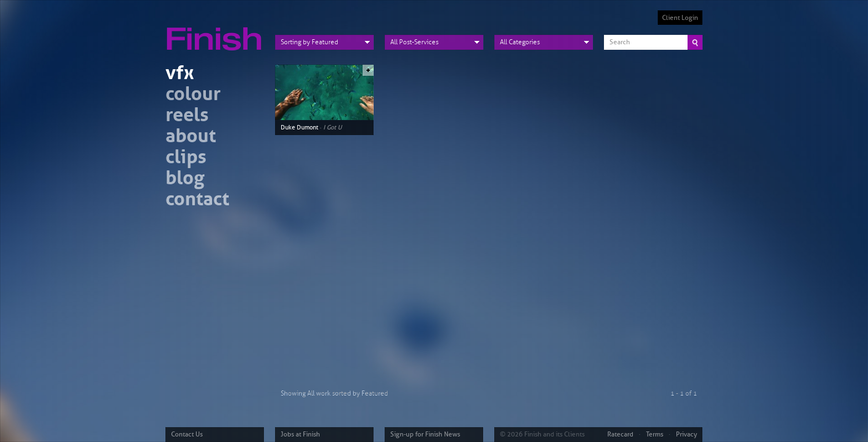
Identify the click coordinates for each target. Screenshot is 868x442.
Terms (655, 434)
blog (185, 180)
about (191, 137)
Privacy (686, 434)
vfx (180, 74)
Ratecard (620, 434)
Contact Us (187, 434)
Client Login (680, 18)
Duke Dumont (299, 127)
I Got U (332, 127)
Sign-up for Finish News (425, 434)
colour (193, 95)
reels (187, 116)
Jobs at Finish (300, 434)
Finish (217, 32)
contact (197, 201)
